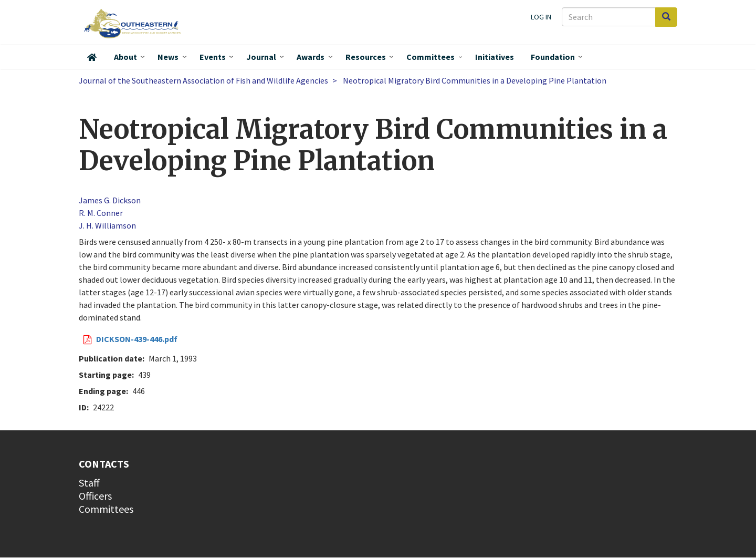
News (168, 57)
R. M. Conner (101, 213)
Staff (89, 483)
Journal (261, 57)
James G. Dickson (110, 200)
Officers (95, 496)
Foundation (553, 57)
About (125, 57)
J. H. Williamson (107, 225)
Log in (541, 17)
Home (92, 57)
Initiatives (495, 57)
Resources (366, 57)
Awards (311, 57)
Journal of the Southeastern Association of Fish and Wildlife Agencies (203, 80)
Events (213, 57)
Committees (430, 57)
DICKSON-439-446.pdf (137, 339)
